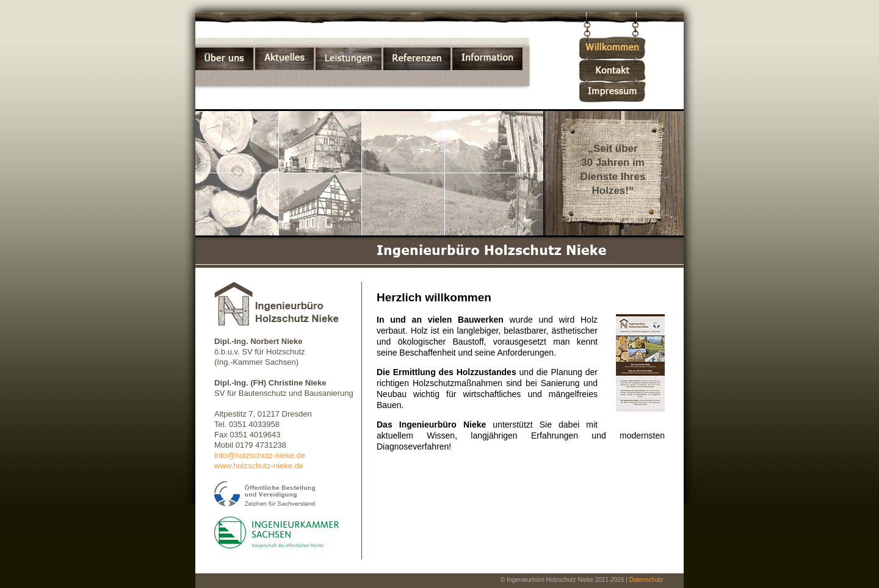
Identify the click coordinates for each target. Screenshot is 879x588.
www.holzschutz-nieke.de (259, 466)
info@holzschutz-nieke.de (260, 455)
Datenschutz (646, 580)
